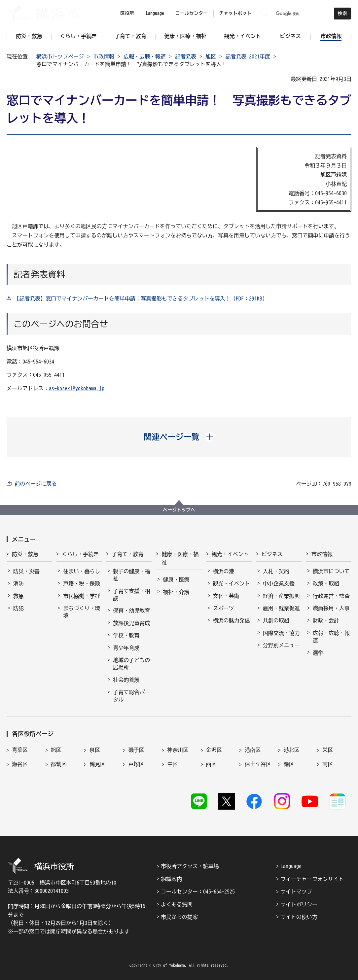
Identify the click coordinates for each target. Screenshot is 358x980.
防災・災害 (26, 571)
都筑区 (59, 764)
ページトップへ (179, 510)
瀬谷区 (20, 764)
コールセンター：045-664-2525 (198, 892)
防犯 (18, 608)
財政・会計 (326, 620)
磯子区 (136, 750)
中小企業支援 (279, 583)
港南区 (253, 750)
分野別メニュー (281, 645)
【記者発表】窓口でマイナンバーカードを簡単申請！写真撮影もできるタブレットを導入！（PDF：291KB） (141, 298)
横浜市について (331, 571)
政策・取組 (326, 583)
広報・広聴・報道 (145, 56)
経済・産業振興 (281, 596)
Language (291, 866)
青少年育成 (126, 648)
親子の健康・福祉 (131, 575)
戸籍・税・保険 (82, 583)
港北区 (292, 750)
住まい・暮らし (82, 571)
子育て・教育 (127, 554)
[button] (179, 437)
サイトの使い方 (299, 917)
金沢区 (214, 750)
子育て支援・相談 (131, 595)
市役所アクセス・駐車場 (190, 866)
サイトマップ (296, 892)
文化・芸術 (226, 596)
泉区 (95, 750)
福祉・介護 (176, 592)
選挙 (318, 653)
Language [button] (155, 13)
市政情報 (104, 56)
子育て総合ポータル (131, 696)
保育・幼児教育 (131, 611)
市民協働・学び (82, 596)
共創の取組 (276, 620)
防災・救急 (25, 554)
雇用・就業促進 (281, 608)
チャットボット (235, 13)
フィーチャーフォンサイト (312, 879)
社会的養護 (126, 680)
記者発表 (186, 56)
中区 (172, 764)
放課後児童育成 (131, 623)
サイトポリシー (299, 904)
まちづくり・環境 (82, 612)
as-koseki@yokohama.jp (77, 388)
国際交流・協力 (281, 633)
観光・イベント (230, 554)
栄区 (328, 750)
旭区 (211, 56)
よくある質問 (177, 904)
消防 (18, 583)
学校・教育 (126, 635)
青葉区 (20, 750)
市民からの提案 (179, 917)
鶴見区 (97, 764)
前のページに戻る (36, 484)
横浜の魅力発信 (232, 620)
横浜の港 (224, 571)
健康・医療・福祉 (180, 558)
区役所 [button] (127, 13)
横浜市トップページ (60, 56)
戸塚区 (136, 764)
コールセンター (192, 13)
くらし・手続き (80, 554)
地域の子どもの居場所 (131, 664)
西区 (211, 764)
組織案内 (171, 879)
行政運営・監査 (331, 596)
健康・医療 (176, 579)
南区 (328, 764)
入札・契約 (276, 571)
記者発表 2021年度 (248, 56)
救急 (18, 596)
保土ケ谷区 (258, 764)
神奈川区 (178, 750)
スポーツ (224, 608)
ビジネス (272, 554)
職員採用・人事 (331, 608)
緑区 (289, 764)
